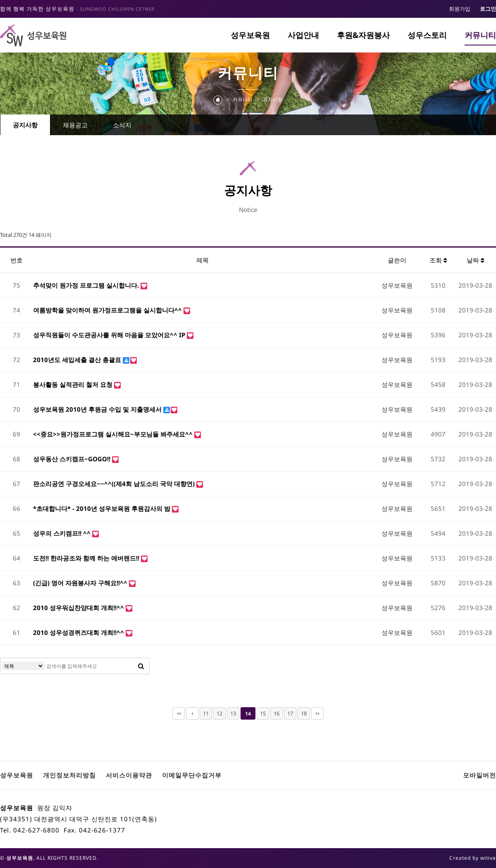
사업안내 (303, 35)
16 (277, 713)
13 (233, 713)
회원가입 (460, 9)
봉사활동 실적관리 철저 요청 (74, 384)
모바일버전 (479, 775)
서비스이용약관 (129, 775)
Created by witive (473, 858)
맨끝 (317, 713)
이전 (192, 713)
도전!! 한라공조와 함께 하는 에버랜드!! (87, 558)
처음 (179, 713)
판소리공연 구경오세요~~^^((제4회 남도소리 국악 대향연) (115, 484)
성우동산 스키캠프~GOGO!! (73, 459)
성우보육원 (250, 35)
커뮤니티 (480, 35)
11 (206, 713)
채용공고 (75, 125)
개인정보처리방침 (69, 775)
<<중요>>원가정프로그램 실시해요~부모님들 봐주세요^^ (114, 434)
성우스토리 (427, 35)
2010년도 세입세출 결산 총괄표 (78, 360)
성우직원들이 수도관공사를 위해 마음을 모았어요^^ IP (110, 335)
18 (304, 713)
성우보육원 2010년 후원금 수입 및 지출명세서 (98, 409)
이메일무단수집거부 (192, 775)
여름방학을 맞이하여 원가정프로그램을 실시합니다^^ (108, 310)
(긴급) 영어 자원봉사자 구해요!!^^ (81, 583)
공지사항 (25, 125)
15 (263, 713)
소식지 (122, 125)
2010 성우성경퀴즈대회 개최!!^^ (79, 632)
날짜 (476, 260)
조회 (438, 260)
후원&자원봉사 (363, 35)
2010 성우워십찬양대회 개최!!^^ (79, 608)
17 (290, 713)
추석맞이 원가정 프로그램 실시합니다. (87, 285)
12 (219, 713)
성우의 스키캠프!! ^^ (63, 533)
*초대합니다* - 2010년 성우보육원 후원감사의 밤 (103, 508)
